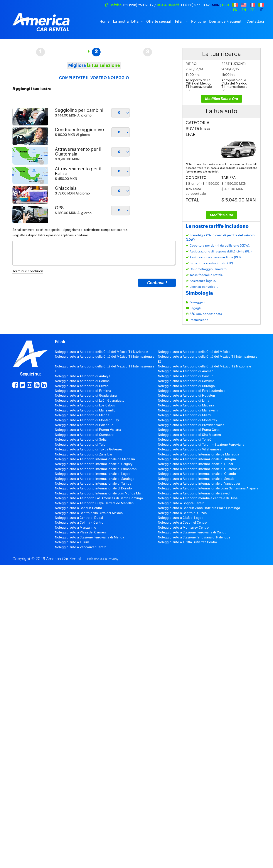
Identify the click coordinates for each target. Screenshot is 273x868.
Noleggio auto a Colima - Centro (79, 523)
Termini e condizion (28, 271)
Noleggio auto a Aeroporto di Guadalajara (86, 396)
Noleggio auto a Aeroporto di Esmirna (83, 391)
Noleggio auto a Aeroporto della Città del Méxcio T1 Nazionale (101, 352)
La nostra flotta (126, 21)
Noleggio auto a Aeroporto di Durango (186, 386)
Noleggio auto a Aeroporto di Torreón (186, 440)
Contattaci (255, 21)
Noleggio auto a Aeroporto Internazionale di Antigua (197, 459)
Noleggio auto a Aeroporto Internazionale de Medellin (95, 459)
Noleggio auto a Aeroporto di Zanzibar (83, 454)
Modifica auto (222, 215)
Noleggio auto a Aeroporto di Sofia (81, 440)
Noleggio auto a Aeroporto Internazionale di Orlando (197, 474)
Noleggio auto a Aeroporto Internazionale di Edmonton (96, 469)
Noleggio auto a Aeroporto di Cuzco (82, 386)
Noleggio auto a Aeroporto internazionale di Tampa (93, 484)
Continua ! (157, 283)
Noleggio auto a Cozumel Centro (182, 523)
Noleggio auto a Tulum (72, 542)
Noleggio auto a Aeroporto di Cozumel (187, 381)
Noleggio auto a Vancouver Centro (81, 547)
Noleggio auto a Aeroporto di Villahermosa (190, 449)
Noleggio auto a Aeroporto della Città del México (194, 352)
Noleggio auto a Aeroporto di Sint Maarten (189, 435)
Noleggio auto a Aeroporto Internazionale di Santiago (95, 479)
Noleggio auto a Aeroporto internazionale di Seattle (196, 479)
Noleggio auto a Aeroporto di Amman (186, 371)
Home (104, 21)
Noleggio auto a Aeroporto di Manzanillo (85, 410)
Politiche (198, 21)
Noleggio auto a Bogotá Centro (181, 503)
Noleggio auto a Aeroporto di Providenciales (191, 425)
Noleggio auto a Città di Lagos (181, 518)
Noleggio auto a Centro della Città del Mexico (89, 513)
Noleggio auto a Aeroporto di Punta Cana (189, 430)
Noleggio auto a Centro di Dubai (79, 518)
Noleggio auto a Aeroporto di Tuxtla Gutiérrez (89, 449)
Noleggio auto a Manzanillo (76, 528)
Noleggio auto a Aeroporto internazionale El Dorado (93, 488)
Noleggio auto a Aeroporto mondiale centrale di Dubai (198, 498)
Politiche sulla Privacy (103, 559)
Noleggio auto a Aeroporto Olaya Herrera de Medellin (94, 503)
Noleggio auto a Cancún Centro (78, 508)
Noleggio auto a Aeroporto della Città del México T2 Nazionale (204, 366)
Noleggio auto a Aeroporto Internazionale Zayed (194, 493)
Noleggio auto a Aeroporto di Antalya (83, 376)
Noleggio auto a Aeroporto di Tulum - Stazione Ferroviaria (201, 445)
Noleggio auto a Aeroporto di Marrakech (188, 410)
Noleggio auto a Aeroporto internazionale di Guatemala (199, 469)
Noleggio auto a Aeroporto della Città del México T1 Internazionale (105, 357)
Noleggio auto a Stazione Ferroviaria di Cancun (193, 532)
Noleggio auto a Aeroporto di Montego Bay (87, 420)
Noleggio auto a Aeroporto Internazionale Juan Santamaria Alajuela (208, 488)
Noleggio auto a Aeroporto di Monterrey (188, 420)
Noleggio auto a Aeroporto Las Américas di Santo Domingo (99, 498)
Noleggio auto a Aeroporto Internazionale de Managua (198, 454)
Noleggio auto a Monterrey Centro (183, 528)
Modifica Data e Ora (222, 99)
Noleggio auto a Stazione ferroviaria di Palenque (194, 537)
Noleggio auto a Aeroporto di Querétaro (84, 435)
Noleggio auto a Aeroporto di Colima (82, 381)
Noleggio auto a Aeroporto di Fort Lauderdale (192, 391)
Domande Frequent (225, 21)
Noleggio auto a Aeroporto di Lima (184, 401)
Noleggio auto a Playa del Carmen (80, 532)
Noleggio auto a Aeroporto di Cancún (186, 376)
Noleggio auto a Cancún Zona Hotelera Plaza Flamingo (199, 508)
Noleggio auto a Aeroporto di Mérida (82, 415)
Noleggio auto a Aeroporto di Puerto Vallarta (88, 430)
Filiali (180, 21)
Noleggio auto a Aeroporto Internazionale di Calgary (94, 464)
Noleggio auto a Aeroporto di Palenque (84, 425)
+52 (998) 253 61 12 (138, 5)
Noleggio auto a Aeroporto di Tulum (82, 445)
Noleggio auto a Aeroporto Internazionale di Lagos (93, 474)
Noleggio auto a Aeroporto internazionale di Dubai (195, 464)
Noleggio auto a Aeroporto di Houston (186, 396)
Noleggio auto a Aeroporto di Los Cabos (85, 405)
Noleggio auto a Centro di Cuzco (182, 513)
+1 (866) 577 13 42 (195, 5)
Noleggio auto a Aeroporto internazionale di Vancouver (199, 484)
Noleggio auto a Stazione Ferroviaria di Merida (89, 537)
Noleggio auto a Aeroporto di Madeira (186, 405)
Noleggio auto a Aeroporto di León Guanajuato (90, 401)
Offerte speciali (159, 21)
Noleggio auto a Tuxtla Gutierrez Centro (187, 542)
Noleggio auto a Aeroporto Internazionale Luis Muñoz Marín (100, 493)
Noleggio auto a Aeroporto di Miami (185, 415)
